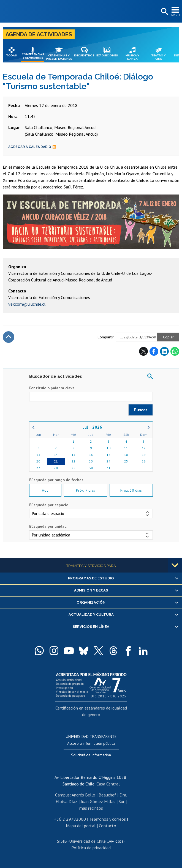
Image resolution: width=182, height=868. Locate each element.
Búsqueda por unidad (48, 526)
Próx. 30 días (131, 490)
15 (74, 455)
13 (38, 455)
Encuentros (84, 55)
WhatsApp (175, 351)
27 (38, 468)
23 (91, 461)
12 (144, 448)
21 (56, 461)
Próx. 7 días (85, 490)
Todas (11, 55)
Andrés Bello (83, 795)
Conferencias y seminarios (33, 56)
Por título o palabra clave (52, 388)
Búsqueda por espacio (49, 505)
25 (126, 461)
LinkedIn (164, 351)
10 (108, 448)
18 (126, 455)
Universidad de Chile (87, 841)
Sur (122, 801)
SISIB (62, 841)
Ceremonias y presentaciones (59, 57)
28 (56, 468)
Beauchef (107, 795)
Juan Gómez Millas (98, 801)
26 (144, 461)
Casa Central (108, 784)
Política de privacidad (91, 848)
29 (74, 468)
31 (108, 468)
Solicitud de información (91, 755)
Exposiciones (107, 55)
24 (108, 461)
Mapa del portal (81, 826)
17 (108, 455)
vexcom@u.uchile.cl (27, 304)
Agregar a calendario (32, 147)
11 (126, 448)
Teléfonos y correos (108, 819)
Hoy (45, 490)
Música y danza (132, 57)
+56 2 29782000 (70, 819)
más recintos (91, 808)
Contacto (108, 826)
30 (91, 468)
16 (91, 455)
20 (38, 461)
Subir (9, 337)
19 (144, 455)
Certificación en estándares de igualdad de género (91, 711)
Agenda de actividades (39, 34)
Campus (62, 795)
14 (56, 455)
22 (74, 461)
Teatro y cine (158, 57)
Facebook (154, 351)
